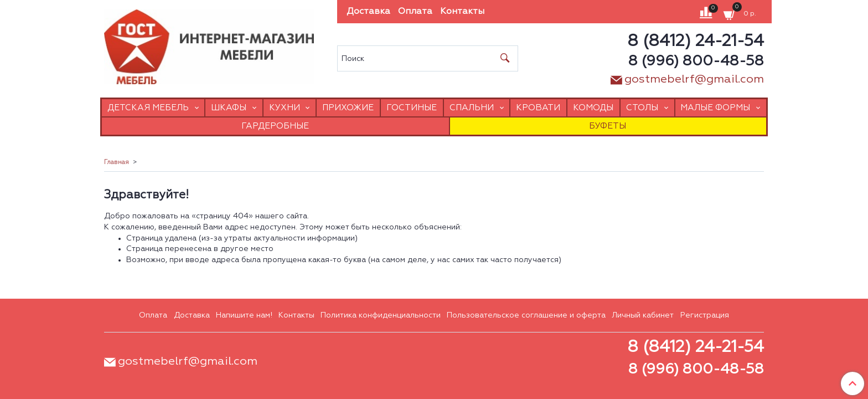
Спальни (472, 108)
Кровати (538, 108)
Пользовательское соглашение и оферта (526, 315)
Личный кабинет (643, 315)
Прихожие (348, 108)
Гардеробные (275, 126)
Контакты (462, 12)
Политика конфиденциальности (381, 315)
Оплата (415, 12)
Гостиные (412, 108)
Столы (642, 108)
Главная (117, 162)
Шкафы (229, 108)
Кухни (285, 108)
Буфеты (608, 126)
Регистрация (705, 315)
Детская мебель (148, 108)
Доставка (368, 12)
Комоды (593, 108)
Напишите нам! (244, 315)
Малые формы (715, 108)
